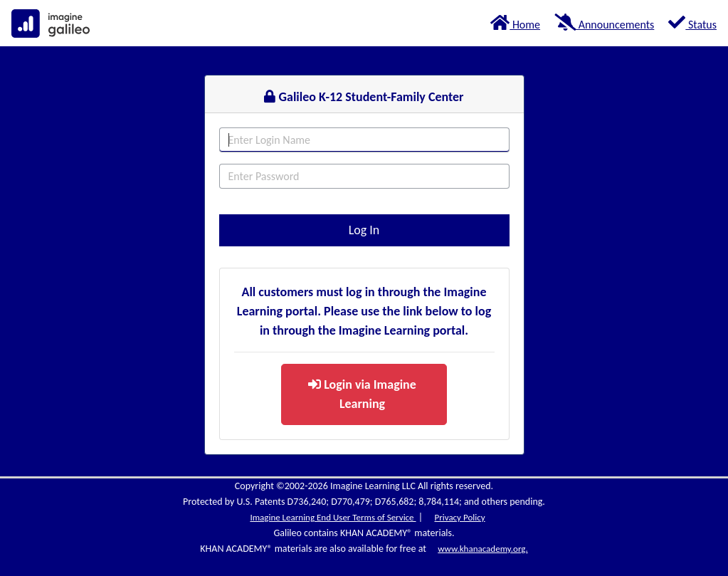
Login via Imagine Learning (362, 394)
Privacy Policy (459, 517)
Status (692, 22)
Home (515, 22)
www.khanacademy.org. (482, 549)
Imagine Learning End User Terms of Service (333, 517)
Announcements (604, 22)
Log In (364, 230)
